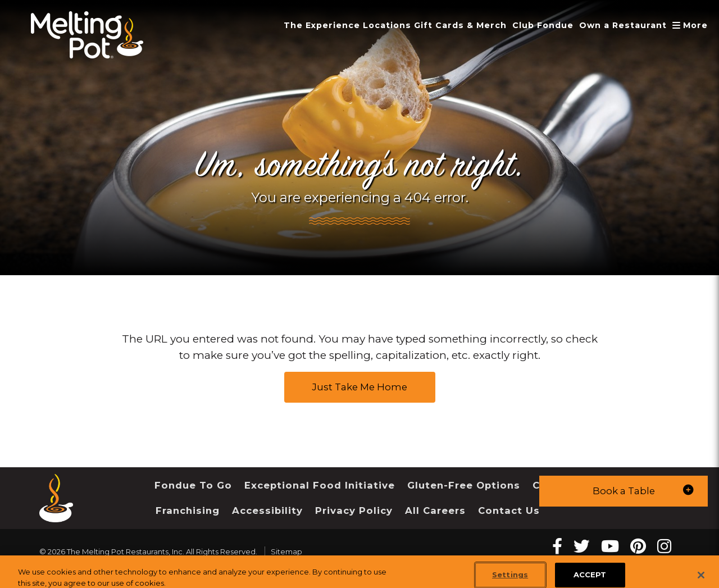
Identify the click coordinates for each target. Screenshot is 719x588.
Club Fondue (543, 25)
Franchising (188, 510)
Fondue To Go (193, 485)
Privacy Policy (354, 510)
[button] (624, 491)
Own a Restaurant (623, 25)
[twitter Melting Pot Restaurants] (582, 546)
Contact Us (509, 510)
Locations (387, 25)
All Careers (435, 510)
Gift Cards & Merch (460, 25)
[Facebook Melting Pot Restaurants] (557, 546)
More (691, 25)
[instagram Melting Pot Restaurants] (664, 546)
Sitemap (286, 551)
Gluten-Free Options (464, 485)
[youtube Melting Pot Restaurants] (610, 546)
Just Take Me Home (360, 387)
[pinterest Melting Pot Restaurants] (638, 546)
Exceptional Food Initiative (320, 485)
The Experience (322, 25)
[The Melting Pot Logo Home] (87, 35)
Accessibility (267, 510)
